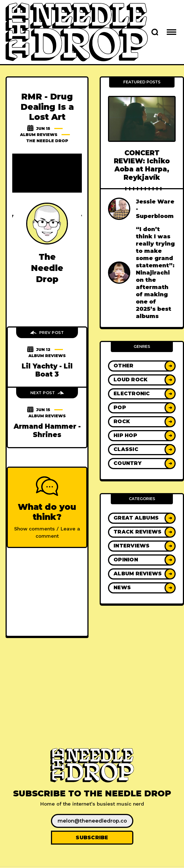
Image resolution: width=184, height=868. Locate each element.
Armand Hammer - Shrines (47, 430)
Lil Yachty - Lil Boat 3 (47, 370)
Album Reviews (39, 135)
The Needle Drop (47, 141)
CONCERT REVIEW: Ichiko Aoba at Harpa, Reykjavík (142, 165)
